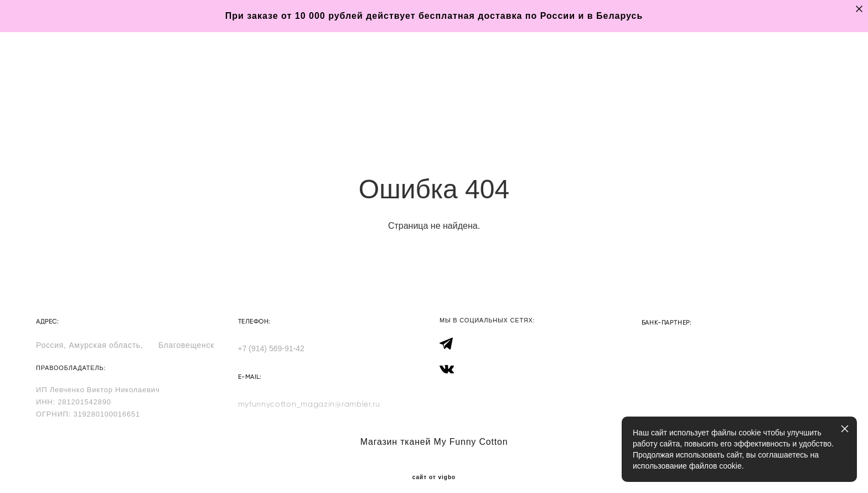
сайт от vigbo (434, 467)
